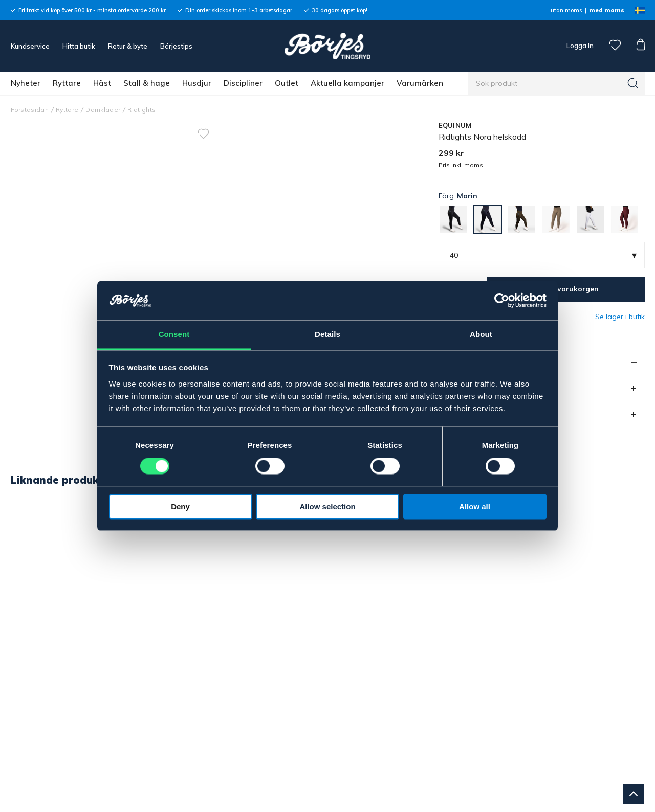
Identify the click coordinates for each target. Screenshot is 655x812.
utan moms (566, 10)
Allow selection (327, 506)
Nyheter (26, 83)
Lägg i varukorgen (566, 289)
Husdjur (197, 83)
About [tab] (481, 334)
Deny (180, 506)
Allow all (475, 506)
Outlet (287, 83)
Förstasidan (30, 110)
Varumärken (420, 83)
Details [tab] (327, 334)
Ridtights (141, 110)
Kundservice (30, 46)
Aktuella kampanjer (347, 83)
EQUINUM (455, 125)
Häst (102, 83)
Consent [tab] (174, 334)
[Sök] (633, 83)
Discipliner (243, 83)
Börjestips (176, 46)
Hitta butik (79, 46)
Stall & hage (147, 83)
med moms (607, 10)
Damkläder (103, 110)
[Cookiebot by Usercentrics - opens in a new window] (502, 301)
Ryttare (67, 83)
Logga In (579, 46)
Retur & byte (128, 46)
